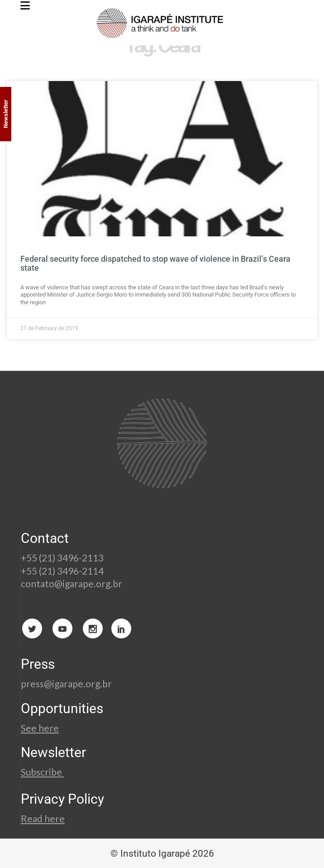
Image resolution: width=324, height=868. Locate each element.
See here (40, 728)
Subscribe (42, 772)
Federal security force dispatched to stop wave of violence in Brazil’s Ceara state (155, 263)
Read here (43, 818)
